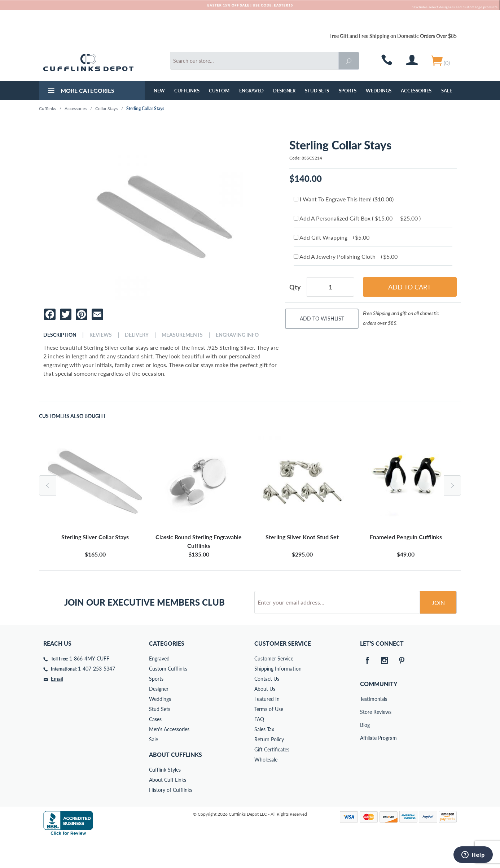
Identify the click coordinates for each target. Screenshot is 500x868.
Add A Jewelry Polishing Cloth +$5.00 (346, 256)
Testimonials (365, 726)
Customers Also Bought (72, 416)
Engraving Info (237, 335)
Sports (348, 91)
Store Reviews (365, 739)
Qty (295, 287)
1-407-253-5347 (97, 696)
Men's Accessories (169, 757)
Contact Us (267, 706)
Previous (48, 485)
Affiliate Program (365, 765)
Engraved (251, 91)
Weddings (379, 91)
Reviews (101, 335)
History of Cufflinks (171, 817)
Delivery (137, 335)
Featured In (267, 726)
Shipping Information (278, 696)
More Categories (80, 91)
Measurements (182, 335)
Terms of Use (269, 736)
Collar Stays (106, 108)
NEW (159, 91)
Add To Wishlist (322, 319)
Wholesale (266, 787)
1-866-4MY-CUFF (89, 686)
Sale (447, 91)
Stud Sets (317, 91)
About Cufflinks (176, 782)
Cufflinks (187, 91)
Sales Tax (264, 757)
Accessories (416, 91)
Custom (219, 91)
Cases (155, 747)
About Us (265, 716)
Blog (365, 752)
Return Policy (269, 767)
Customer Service (274, 686)
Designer (284, 91)
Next (452, 485)
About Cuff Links (168, 807)
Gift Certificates (272, 777)
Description (60, 335)
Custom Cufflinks (168, 696)
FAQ (259, 747)
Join (438, 630)
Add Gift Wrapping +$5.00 (332, 237)
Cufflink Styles (165, 797)
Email (57, 706)
